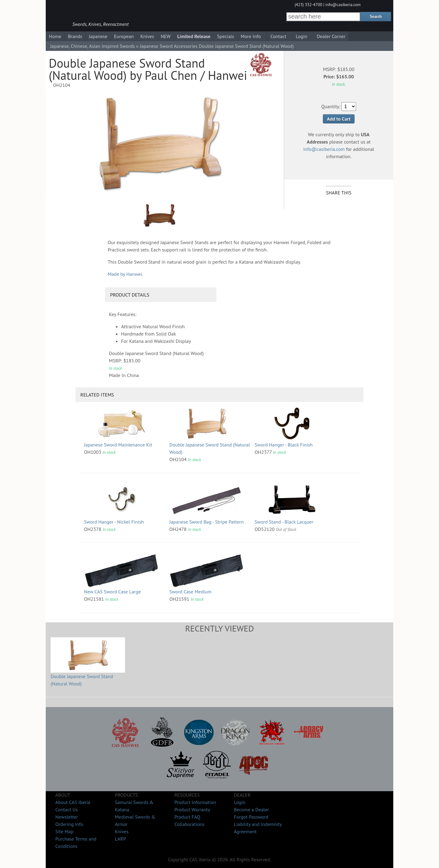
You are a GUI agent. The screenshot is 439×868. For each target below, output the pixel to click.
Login (302, 36)
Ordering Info (69, 824)
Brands (75, 36)
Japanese (98, 36)
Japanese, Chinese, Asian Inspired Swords (92, 46)
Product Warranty (192, 809)
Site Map (64, 831)
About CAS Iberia (73, 802)
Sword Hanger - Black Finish (284, 445)
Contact (278, 36)
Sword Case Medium (190, 592)
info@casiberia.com (343, 5)
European (124, 36)
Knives (147, 36)
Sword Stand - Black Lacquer (284, 522)
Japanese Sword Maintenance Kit (118, 445)
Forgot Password (251, 817)
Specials (226, 36)
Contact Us (66, 809)
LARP (120, 839)
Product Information (195, 802)
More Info (251, 36)
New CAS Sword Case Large (112, 592)
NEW (166, 36)
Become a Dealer (251, 809)
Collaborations (189, 824)
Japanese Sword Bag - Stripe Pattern (206, 522)
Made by (125, 274)
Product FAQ (187, 817)
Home (55, 36)
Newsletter (66, 817)
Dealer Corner (331, 36)
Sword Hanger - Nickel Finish (114, 522)
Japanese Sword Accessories (169, 46)
